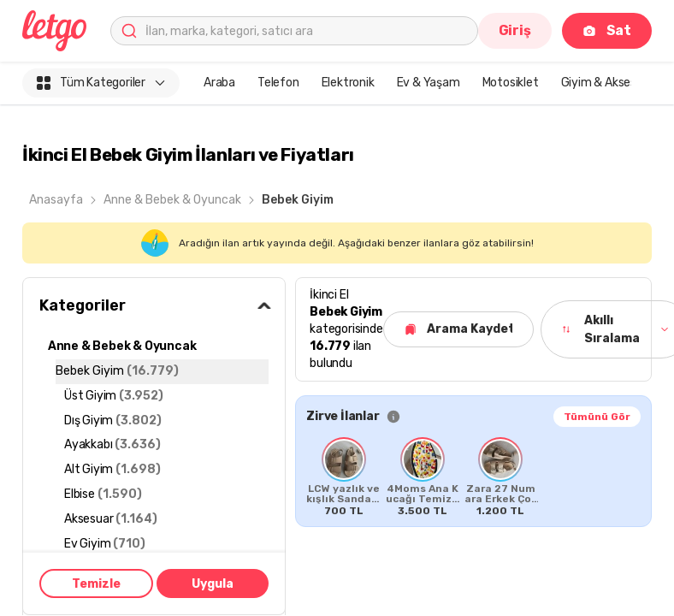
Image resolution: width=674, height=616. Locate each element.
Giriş (515, 30)
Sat (607, 30)
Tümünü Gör (597, 417)
